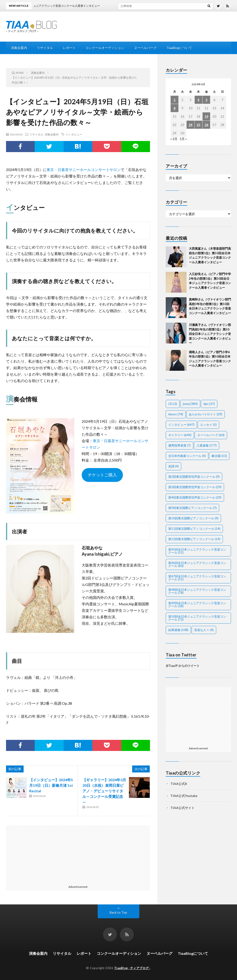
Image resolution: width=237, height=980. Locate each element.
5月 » (183, 139)
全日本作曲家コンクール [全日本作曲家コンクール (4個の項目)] (187, 456)
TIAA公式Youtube (184, 796)
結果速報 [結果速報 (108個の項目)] (178, 630)
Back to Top (118, 912)
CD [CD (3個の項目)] (173, 404)
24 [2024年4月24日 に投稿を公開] (190, 125)
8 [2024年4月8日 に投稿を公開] (175, 108)
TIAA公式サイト (182, 808)
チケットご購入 (102, 475)
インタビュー (74, 134)
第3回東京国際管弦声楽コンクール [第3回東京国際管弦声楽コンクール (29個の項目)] (195, 487)
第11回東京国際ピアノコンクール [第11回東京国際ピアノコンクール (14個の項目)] (194, 529)
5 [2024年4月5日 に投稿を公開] (206, 100)
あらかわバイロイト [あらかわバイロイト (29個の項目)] (206, 414)
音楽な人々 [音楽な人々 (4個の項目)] (204, 630)
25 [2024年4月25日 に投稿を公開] (198, 125)
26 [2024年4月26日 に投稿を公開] (206, 125)
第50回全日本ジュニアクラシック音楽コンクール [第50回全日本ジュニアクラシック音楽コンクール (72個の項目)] (197, 618)
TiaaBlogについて (179, 48)
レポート (69, 48)
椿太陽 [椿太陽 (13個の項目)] (219, 456)
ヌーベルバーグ (145, 48)
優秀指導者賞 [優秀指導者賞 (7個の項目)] (179, 445)
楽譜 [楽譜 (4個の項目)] (173, 466)
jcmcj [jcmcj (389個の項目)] (190, 404)
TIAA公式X (179, 784)
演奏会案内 (19, 48)
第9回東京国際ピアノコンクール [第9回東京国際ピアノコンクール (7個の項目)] (192, 508)
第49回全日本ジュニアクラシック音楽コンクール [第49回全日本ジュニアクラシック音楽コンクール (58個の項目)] (197, 605)
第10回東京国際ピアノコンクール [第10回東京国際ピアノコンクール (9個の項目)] (193, 518)
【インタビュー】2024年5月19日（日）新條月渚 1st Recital (51, 785)
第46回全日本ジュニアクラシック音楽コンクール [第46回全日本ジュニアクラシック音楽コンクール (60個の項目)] (197, 564)
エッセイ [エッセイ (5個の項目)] (208, 425)
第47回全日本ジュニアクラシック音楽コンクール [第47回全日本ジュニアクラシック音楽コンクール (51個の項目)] (197, 578)
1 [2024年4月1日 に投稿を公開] (175, 100)
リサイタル (45, 48)
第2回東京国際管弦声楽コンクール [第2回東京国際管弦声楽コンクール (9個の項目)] (194, 477)
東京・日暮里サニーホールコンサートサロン (84, 170)
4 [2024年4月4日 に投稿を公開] (198, 100)
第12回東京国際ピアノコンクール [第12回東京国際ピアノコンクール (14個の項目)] (194, 539)
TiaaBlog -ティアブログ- (132, 968)
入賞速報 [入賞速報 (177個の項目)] (207, 445)
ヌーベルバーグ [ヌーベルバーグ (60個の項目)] (211, 435)
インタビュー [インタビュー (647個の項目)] (181, 425)
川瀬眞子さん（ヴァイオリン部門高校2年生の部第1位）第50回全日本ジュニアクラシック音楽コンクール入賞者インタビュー (210, 334)
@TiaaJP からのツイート (183, 666)
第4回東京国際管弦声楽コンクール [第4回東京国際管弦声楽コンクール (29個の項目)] (195, 497)
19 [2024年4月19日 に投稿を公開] (206, 116)
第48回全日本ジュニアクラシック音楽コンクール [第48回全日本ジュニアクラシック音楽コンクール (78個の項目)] (197, 591)
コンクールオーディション (105, 48)
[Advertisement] (43, 854)
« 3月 (174, 139)
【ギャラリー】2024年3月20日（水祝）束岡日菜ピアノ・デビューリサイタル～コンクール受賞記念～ (104, 791)
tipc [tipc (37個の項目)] (209, 404)
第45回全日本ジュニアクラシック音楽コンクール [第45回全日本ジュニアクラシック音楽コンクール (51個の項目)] (197, 551)
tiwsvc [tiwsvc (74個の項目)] (176, 414)
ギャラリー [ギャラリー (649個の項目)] (180, 435)
